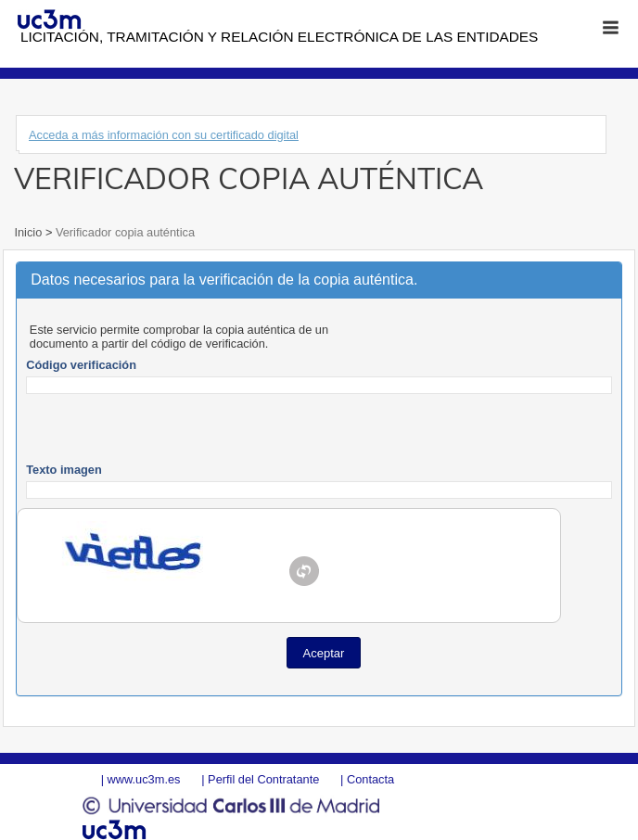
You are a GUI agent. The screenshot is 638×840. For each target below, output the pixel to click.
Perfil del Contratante (263, 779)
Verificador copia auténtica (123, 232)
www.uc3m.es (144, 779)
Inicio (29, 232)
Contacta (370, 779)
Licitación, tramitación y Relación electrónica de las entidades (279, 37)
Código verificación (81, 365)
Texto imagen (64, 470)
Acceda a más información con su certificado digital (164, 135)
